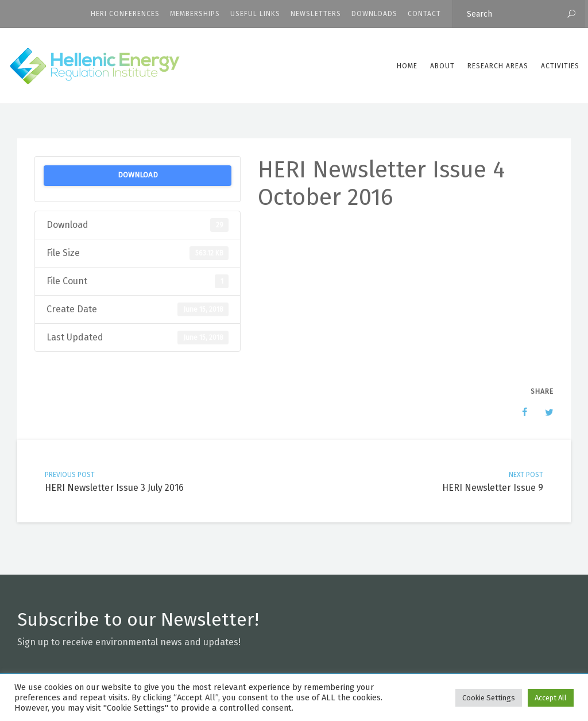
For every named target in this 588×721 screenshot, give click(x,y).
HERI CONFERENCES (125, 14)
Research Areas (498, 66)
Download (138, 175)
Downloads (374, 14)
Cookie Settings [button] (489, 698)
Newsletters (316, 14)
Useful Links (255, 14)
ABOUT (442, 66)
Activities (560, 66)
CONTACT (424, 14)
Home (407, 66)
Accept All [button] (551, 698)
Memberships (195, 14)
